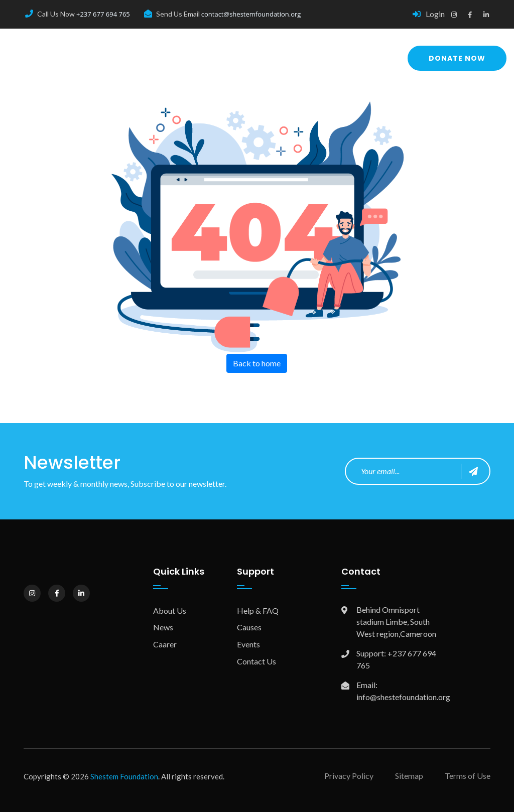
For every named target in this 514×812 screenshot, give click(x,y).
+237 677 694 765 (103, 14)
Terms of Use (468, 776)
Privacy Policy (349, 776)
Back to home (257, 363)
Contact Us (256, 661)
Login (429, 14)
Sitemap (409, 776)
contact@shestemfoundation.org (251, 14)
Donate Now (457, 58)
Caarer (165, 644)
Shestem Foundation (124, 776)
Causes (249, 627)
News (163, 627)
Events (248, 644)
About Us (170, 611)
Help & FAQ (258, 611)
